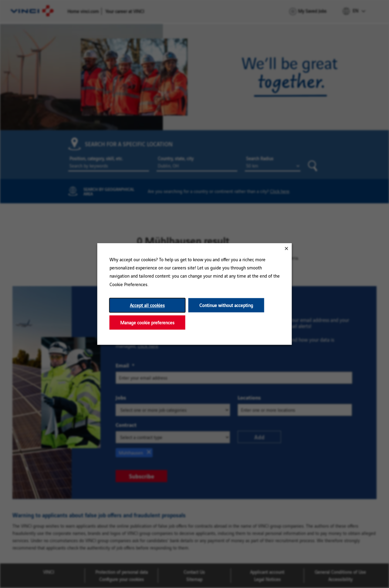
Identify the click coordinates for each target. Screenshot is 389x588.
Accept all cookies (147, 305)
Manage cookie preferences (147, 322)
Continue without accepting (226, 305)
